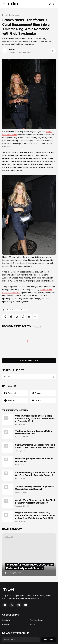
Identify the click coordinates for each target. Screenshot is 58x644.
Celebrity (23, 310)
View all (38, 327)
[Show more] (35, 317)
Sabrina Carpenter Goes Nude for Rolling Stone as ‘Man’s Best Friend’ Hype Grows (35, 446)
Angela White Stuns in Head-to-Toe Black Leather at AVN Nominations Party (35, 501)
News (32, 625)
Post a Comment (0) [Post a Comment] (29, 361)
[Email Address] (21, 640)
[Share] (53, 51)
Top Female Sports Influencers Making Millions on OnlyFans (34, 432)
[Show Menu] (4, 4)
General (6, 625)
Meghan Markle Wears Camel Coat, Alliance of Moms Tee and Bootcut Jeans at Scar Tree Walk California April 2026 (35, 515)
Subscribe (49, 640)
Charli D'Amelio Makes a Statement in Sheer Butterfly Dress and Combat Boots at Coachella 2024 (35, 419)
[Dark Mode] (50, 4)
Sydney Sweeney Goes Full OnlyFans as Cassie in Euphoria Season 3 (34, 488)
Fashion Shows (37, 620)
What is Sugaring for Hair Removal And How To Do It (34, 460)
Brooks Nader (14, 15)
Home (5, 15)
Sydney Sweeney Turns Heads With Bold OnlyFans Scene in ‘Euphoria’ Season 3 (35, 474)
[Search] (54, 4)
